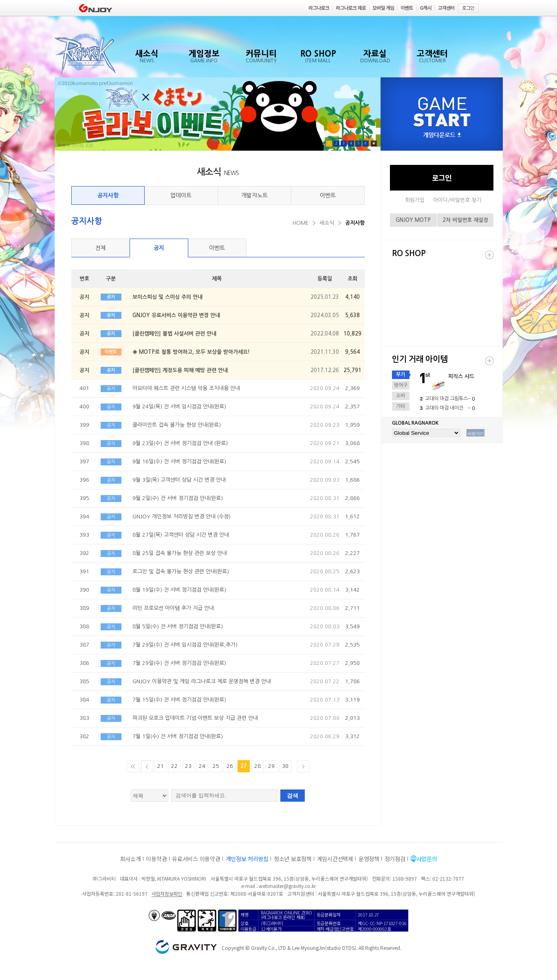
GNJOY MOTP (413, 220)
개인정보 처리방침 (247, 859)
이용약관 (156, 859)
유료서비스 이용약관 (196, 859)
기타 (401, 406)
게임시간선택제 (335, 859)
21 (161, 766)
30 (285, 766)
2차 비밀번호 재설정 (465, 220)
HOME (301, 223)
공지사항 (108, 195)
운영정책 (369, 859)
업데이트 (181, 195)
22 (174, 766)
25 (216, 766)
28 (258, 766)
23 (188, 766)
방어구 (401, 385)
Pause (374, 144)
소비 (401, 396)
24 (202, 766)
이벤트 (328, 195)
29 (271, 766)
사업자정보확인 (167, 893)
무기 (401, 375)
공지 (159, 248)
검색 (293, 796)
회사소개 (131, 859)
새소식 (327, 223)
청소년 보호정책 (293, 859)
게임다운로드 (442, 135)
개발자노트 (254, 195)
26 (230, 766)
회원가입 (415, 200)
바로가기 (476, 434)
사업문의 (427, 859)
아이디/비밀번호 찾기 (457, 200)
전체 (101, 248)
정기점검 (395, 859)
